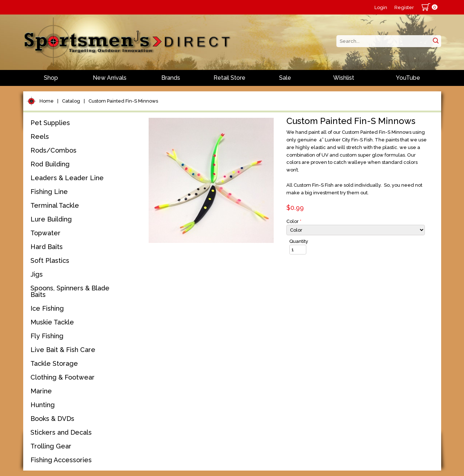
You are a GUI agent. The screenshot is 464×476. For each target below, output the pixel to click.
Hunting (43, 405)
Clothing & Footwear (63, 377)
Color (294, 221)
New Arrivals (110, 78)
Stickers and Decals (61, 432)
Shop (51, 78)
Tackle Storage (54, 363)
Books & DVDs (52, 419)
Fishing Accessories (61, 460)
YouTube (408, 78)
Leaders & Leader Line (67, 178)
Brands (171, 78)
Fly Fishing (47, 336)
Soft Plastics (50, 260)
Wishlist (344, 78)
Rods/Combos (53, 150)
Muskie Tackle (52, 322)
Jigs (37, 274)
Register (404, 7)
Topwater (45, 233)
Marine (41, 391)
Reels (40, 136)
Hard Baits (47, 247)
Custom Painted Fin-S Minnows (123, 101)
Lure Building (51, 219)
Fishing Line (49, 192)
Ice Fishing (47, 308)
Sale (285, 78)
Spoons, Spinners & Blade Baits (70, 291)
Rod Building (50, 164)
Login (381, 7)
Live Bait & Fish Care (63, 350)
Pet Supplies (50, 123)
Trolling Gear (51, 446)
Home (47, 101)
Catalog (71, 101)
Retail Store (229, 78)
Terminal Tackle (55, 205)
